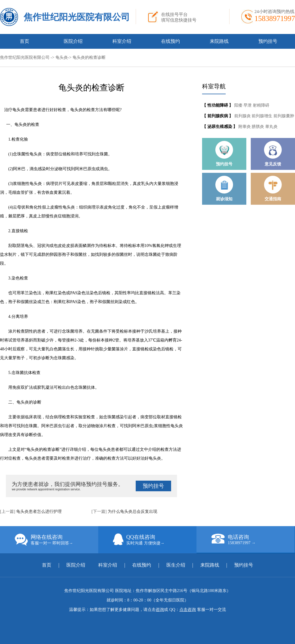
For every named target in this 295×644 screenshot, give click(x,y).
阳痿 (239, 105)
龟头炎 (62, 57)
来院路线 (219, 41)
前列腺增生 (263, 116)
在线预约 (171, 41)
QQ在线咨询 (155, 540)
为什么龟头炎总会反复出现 (132, 512)
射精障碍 (261, 105)
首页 (24, 41)
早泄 (248, 105)
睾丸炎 (271, 127)
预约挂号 (268, 41)
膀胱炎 (258, 127)
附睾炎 (245, 127)
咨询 (160, 610)
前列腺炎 (243, 116)
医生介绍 (176, 565)
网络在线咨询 (56, 540)
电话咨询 (253, 539)
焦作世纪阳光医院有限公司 (77, 17)
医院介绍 (73, 41)
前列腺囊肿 (284, 116)
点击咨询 (188, 610)
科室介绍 (122, 41)
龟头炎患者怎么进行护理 (39, 512)
